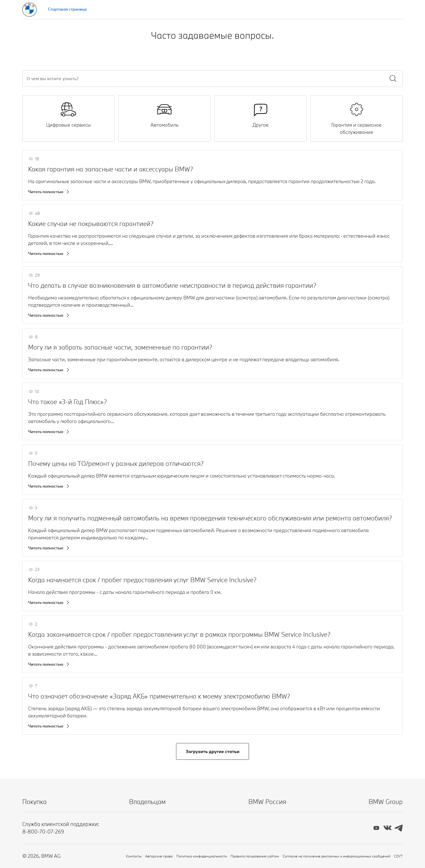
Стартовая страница (67, 9)
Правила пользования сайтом (255, 856)
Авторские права (159, 856)
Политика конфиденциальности (202, 856)
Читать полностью (46, 192)
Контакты (134, 856)
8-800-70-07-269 (43, 832)
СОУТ (398, 856)
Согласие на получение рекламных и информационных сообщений (336, 856)
